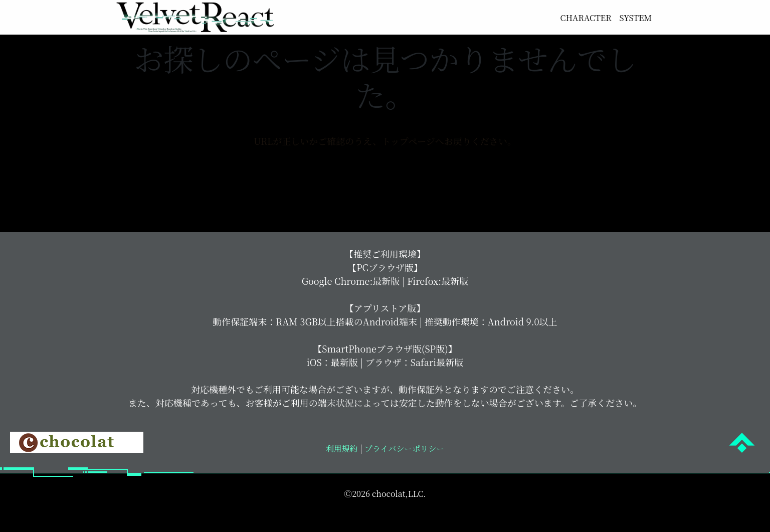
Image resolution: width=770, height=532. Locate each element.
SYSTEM (634, 18)
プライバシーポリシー (403, 458)
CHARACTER (580, 18)
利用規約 (342, 458)
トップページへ (385, 182)
